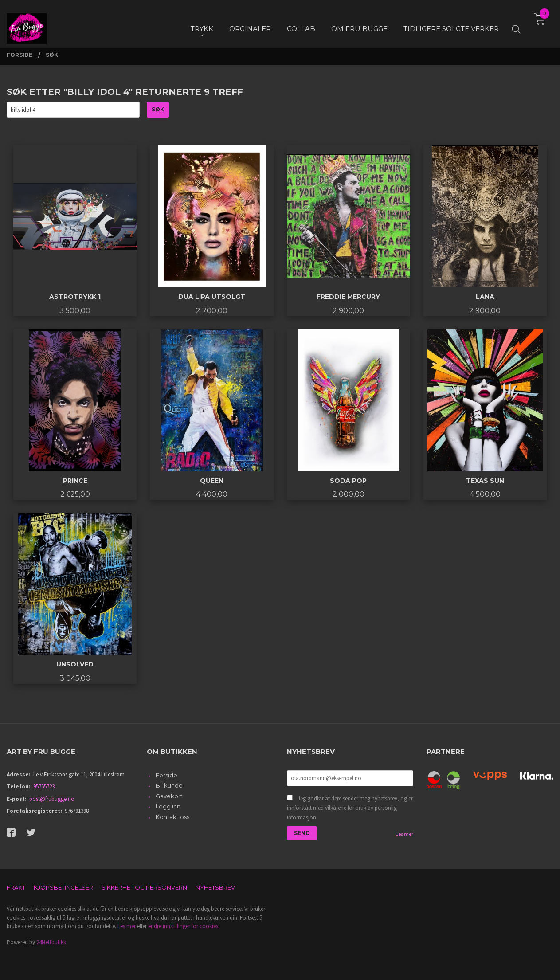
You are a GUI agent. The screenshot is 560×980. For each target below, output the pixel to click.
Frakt (16, 887)
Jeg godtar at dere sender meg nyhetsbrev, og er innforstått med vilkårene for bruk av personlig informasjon (350, 808)
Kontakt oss (172, 817)
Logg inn (168, 806)
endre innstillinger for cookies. (184, 926)
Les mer (404, 834)
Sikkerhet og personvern (144, 887)
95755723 (44, 786)
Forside (166, 775)
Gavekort (169, 796)
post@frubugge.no (52, 799)
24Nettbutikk (51, 942)
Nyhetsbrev (215, 887)
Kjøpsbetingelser (63, 887)
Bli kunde (169, 785)
